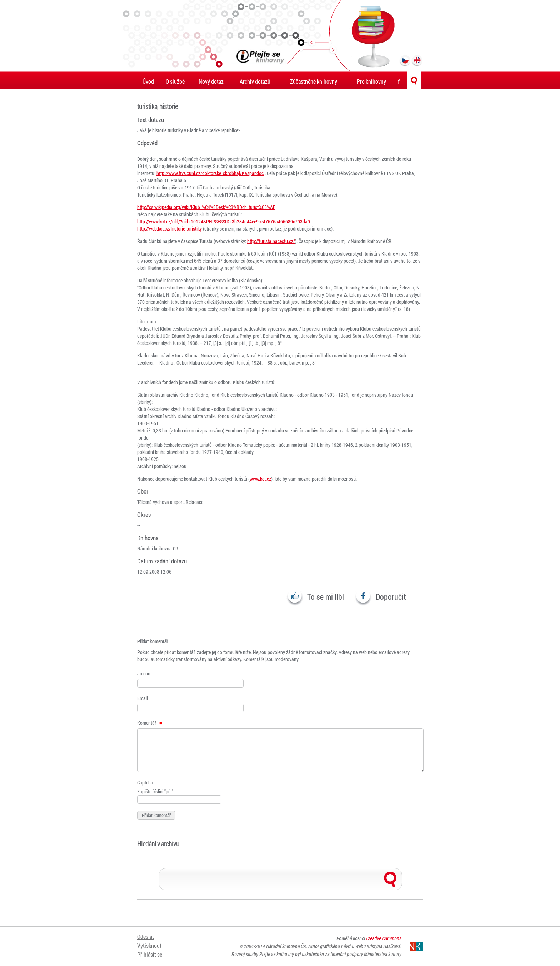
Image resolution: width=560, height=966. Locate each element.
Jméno (144, 673)
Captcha (145, 782)
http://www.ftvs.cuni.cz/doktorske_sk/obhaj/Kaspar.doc (210, 173)
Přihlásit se (150, 954)
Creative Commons (384, 938)
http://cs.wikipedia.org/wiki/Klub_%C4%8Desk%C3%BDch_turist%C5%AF (206, 207)
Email (142, 698)
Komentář (150, 723)
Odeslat (146, 937)
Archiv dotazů (255, 81)
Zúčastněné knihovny (314, 81)
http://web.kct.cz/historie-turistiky (169, 229)
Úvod (148, 81)
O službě (175, 81)
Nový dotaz (211, 81)
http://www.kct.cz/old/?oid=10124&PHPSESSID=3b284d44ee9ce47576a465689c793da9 (224, 221)
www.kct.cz (260, 479)
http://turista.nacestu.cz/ (271, 241)
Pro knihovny (371, 81)
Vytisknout (149, 945)
